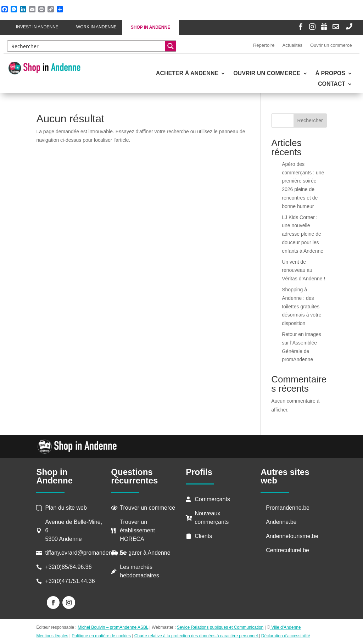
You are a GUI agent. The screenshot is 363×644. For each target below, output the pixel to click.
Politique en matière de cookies (101, 636)
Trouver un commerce (147, 508)
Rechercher (310, 121)
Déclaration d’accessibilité (286, 636)
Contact (332, 84)
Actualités (292, 45)
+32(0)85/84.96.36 (68, 567)
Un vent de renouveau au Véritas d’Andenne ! (303, 270)
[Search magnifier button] (171, 46)
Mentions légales (52, 636)
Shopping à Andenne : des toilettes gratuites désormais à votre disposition (301, 306)
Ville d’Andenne (286, 627)
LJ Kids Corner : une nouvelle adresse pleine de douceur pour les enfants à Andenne (303, 234)
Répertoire (264, 45)
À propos (330, 74)
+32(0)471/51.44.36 (71, 581)
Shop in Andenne (150, 27)
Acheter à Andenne (187, 74)
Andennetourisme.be (292, 536)
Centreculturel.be (287, 550)
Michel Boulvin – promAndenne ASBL (113, 627)
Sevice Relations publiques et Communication (220, 627)
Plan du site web (66, 508)
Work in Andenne (96, 27)
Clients (203, 536)
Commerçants (212, 499)
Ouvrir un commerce (331, 45)
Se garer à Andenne (145, 553)
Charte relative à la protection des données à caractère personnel (197, 636)
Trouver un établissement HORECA (137, 530)
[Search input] (87, 46)
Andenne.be (281, 522)
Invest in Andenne (37, 27)
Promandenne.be (288, 508)
